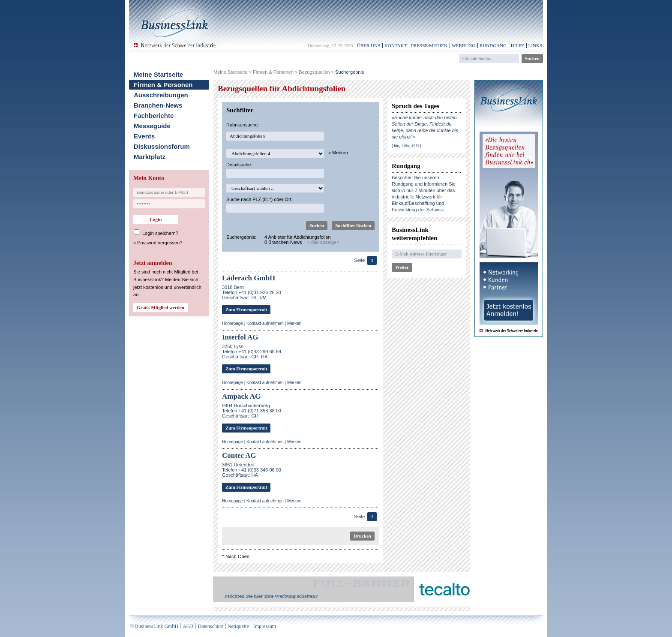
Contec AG (239, 455)
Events (144, 136)
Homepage (232, 323)
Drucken (362, 536)
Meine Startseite (158, 74)
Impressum (265, 626)
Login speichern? (160, 233)
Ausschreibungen (161, 95)
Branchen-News (158, 105)
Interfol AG (240, 337)
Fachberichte (154, 116)
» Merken (338, 153)
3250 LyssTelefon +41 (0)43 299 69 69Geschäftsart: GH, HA (252, 352)
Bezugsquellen (314, 72)
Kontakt (396, 45)
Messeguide (152, 126)
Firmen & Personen (163, 85)
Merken (294, 323)
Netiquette (238, 626)
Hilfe (517, 45)
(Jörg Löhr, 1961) (406, 146)
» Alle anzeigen (323, 242)
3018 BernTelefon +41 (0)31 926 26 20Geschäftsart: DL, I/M (252, 292)
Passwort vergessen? (160, 243)
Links (535, 45)
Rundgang (493, 45)
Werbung (464, 45)
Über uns (369, 45)
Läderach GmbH (249, 278)
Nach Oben (237, 556)
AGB (188, 626)
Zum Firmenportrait (246, 309)
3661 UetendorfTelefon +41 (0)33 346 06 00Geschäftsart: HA (252, 470)
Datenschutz (210, 626)
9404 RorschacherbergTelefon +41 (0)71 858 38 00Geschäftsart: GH (252, 411)
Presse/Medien (429, 45)
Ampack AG (241, 396)
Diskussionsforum (162, 146)
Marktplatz (150, 157)
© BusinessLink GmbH (154, 626)
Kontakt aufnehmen (265, 323)
